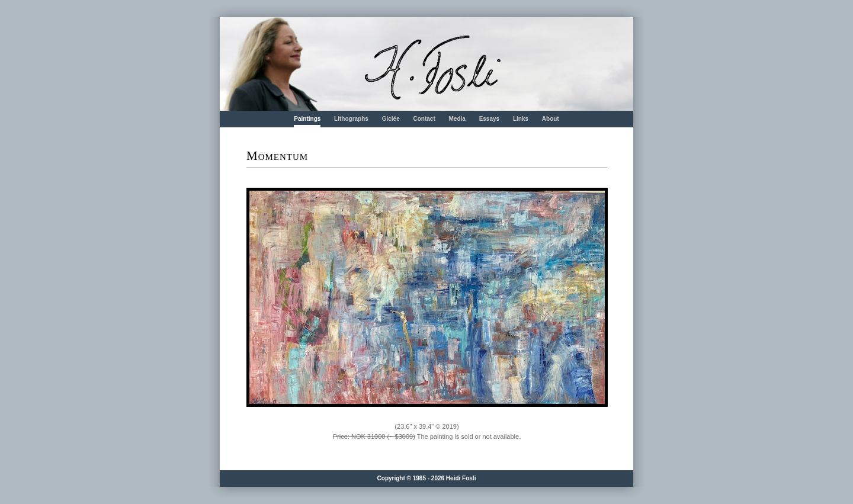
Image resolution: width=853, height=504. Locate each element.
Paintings (307, 119)
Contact (424, 119)
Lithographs (351, 119)
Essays (489, 119)
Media (457, 119)
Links (521, 119)
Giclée (391, 119)
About (551, 119)
